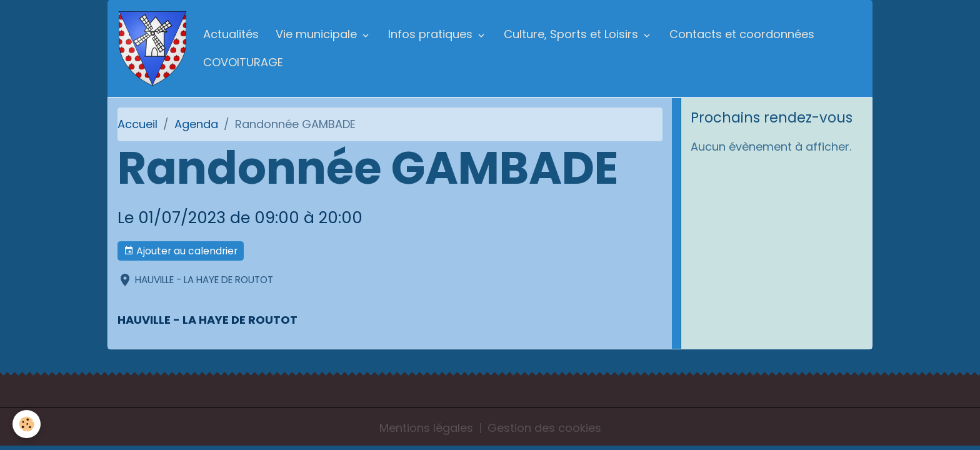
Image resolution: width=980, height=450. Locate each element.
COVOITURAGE (243, 62)
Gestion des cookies (544, 428)
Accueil (137, 124)
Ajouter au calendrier (181, 251)
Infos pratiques (432, 34)
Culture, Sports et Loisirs (572, 34)
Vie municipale (318, 34)
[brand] (152, 48)
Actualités (231, 34)
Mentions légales (426, 428)
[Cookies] (27, 424)
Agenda (196, 124)
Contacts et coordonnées (742, 34)
